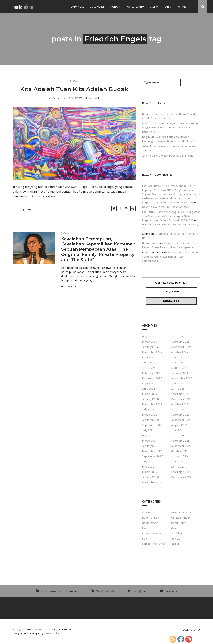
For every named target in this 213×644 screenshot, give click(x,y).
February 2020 (180, 472)
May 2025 (148, 336)
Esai (145, 528)
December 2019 (181, 477)
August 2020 (180, 456)
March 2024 (179, 368)
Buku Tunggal (151, 518)
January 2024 (180, 373)
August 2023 (150, 383)
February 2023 (180, 394)
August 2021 (179, 425)
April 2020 (178, 467)
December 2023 (152, 378)
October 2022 (180, 404)
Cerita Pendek (151, 523)
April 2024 (149, 368)
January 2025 (150, 347)
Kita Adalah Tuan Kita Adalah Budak (74, 89)
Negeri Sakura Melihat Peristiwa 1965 (166, 207)
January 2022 (150, 420)
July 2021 (148, 430)
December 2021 (181, 420)
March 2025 (150, 342)
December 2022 (181, 399)
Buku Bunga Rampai (184, 513)
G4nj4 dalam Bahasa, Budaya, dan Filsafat (168, 156)
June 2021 (178, 430)
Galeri (168, 7)
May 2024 (177, 363)
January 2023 (150, 399)
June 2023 (149, 389)
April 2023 (178, 389)
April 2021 (178, 435)
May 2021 (148, 435)
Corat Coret (97, 7)
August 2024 (150, 357)
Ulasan (74, 81)
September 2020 (153, 456)
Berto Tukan (59, 98)
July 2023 (177, 383)
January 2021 (150, 446)
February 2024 (151, 373)
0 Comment (92, 98)
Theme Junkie (52, 633)
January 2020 (150, 477)
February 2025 (180, 342)
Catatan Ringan (181, 518)
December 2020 (181, 446)
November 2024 (152, 352)
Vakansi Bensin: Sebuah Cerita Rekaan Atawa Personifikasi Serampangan (170, 257)
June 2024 (149, 363)
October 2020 (180, 451)
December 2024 (181, 347)
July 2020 (148, 461)
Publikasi (115, 7)
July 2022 (148, 409)
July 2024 (177, 357)
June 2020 (178, 461)
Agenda (154, 7)
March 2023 (150, 394)
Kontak (182, 7)
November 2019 (152, 482)
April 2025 (178, 336)
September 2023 (182, 378)
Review (176, 539)
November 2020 (152, 451)
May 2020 (148, 467)
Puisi (145, 539)
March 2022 (150, 415)
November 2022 (152, 404)
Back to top (192, 630)
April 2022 (178, 409)
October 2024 (180, 352)
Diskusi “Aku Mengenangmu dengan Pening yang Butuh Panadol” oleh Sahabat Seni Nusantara (170, 127)
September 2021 (152, 425)
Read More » (69, 287)
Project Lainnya (135, 7)
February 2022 (180, 415)
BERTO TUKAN (42, 629)
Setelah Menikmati (154, 544)
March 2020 (150, 472)
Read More (27, 210)
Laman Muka (77, 7)
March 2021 (149, 441)
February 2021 (180, 441)
